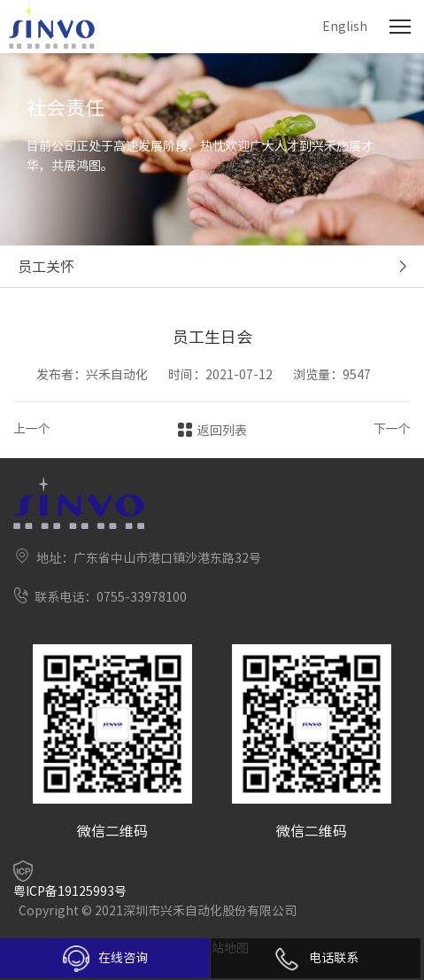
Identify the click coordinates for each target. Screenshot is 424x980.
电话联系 (316, 958)
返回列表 (222, 431)
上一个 (32, 429)
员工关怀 (46, 267)
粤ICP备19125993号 (70, 891)
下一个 (392, 429)
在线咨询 (105, 959)
